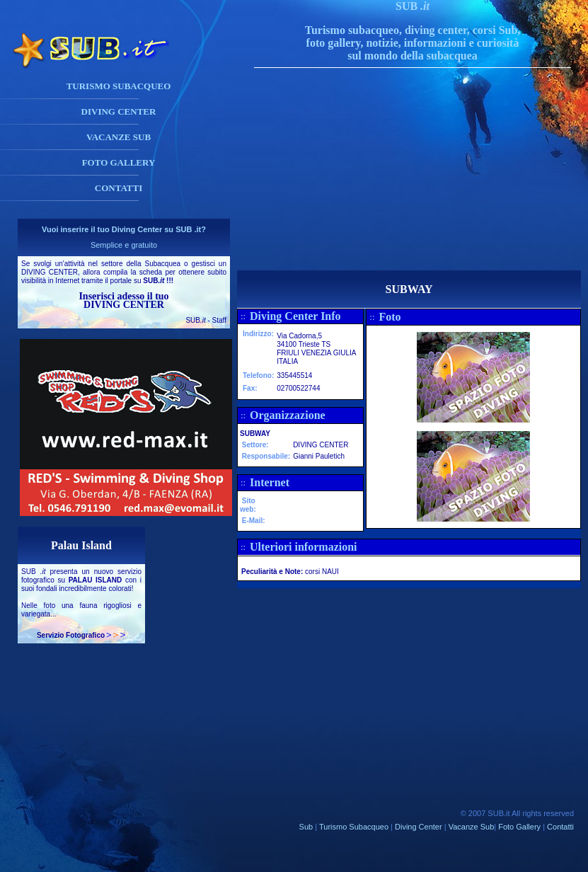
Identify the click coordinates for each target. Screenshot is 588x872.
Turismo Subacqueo (354, 827)
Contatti (560, 827)
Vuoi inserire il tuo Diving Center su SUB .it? (124, 229)
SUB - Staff (206, 320)
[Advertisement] (427, 171)
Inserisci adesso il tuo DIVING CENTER (123, 300)
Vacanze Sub (472, 827)
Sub (306, 827)
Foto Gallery (519, 827)
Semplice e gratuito (124, 245)
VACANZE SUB (119, 137)
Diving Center (419, 827)
